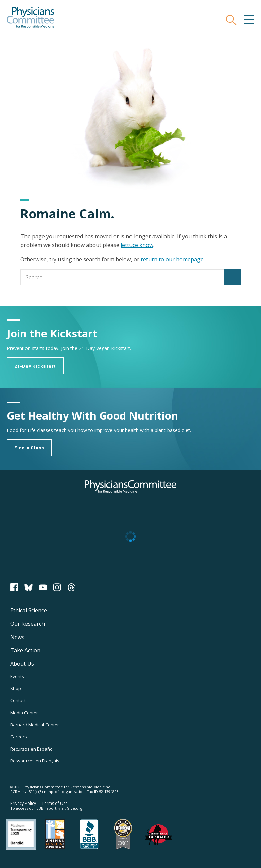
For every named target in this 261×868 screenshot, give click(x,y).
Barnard (35, 725)
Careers (19, 737)
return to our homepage (172, 259)
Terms (55, 803)
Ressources (35, 761)
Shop (16, 688)
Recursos (32, 749)
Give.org (74, 808)
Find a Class (29, 448)
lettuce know (137, 245)
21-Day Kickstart (35, 366)
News (17, 637)
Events (17, 676)
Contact (18, 700)
